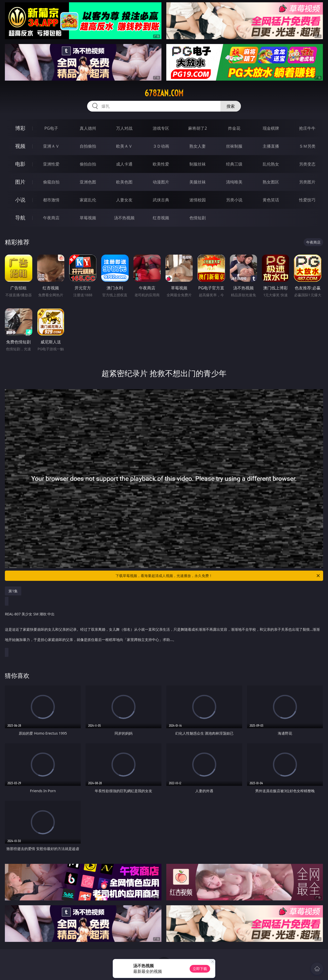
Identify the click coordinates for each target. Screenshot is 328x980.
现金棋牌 (271, 128)
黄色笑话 (271, 200)
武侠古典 (161, 200)
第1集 (13, 591)
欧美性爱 (161, 164)
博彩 (20, 128)
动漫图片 (161, 182)
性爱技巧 (307, 200)
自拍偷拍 (88, 146)
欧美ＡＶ (124, 146)
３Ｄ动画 (161, 146)
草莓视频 (88, 218)
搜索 (231, 106)
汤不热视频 (124, 218)
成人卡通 (124, 164)
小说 (20, 200)
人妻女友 (124, 200)
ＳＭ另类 (307, 146)
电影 (20, 164)
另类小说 (234, 200)
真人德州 (88, 128)
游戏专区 (161, 128)
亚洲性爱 (51, 164)
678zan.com (164, 93)
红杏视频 (161, 218)
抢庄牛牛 (307, 128)
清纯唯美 (234, 182)
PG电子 (51, 128)
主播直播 (271, 146)
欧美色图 (124, 182)
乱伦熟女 (271, 164)
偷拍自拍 (88, 164)
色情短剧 (198, 218)
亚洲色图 (88, 182)
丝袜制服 (234, 146)
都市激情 (51, 200)
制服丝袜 (198, 164)
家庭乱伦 (88, 200)
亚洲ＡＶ (51, 146)
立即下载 (200, 969)
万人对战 (124, 128)
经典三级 (234, 164)
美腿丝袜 (198, 182)
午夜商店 (51, 218)
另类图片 (307, 182)
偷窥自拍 (51, 182)
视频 (20, 146)
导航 (20, 218)
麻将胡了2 (197, 128)
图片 (20, 182)
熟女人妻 (198, 146)
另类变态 (307, 164)
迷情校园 (198, 200)
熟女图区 (271, 182)
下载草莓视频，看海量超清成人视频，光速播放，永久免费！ (218, 576)
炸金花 (234, 128)
